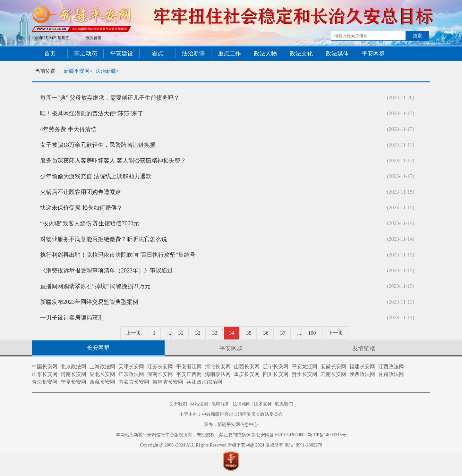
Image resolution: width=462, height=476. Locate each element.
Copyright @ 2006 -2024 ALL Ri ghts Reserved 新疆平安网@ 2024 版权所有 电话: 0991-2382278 (231, 445)
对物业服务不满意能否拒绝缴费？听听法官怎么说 (104, 239)
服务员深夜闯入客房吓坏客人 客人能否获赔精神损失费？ (113, 161)
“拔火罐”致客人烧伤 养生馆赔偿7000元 (90, 223)
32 (198, 333)
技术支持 (263, 404)
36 (266, 333)
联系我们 (284, 404)
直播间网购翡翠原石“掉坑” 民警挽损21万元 (95, 286)
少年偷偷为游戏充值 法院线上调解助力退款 (96, 176)
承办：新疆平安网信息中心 (231, 425)
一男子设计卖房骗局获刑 (72, 318)
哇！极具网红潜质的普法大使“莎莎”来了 (92, 113)
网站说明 (199, 404)
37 (283, 333)
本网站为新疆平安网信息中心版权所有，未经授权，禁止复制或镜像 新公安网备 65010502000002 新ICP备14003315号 (231, 435)
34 (232, 333)
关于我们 (178, 404)
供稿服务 (220, 404)
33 (215, 333)
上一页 (133, 333)
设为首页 (94, 38)
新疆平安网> (78, 71)
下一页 (336, 333)
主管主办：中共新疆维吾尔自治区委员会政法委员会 (231, 414)
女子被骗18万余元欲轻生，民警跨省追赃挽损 (98, 145)
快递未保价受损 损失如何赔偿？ (81, 208)
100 (312, 333)
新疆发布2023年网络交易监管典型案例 (89, 302)
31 (181, 333)
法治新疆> (107, 71)
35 (249, 333)
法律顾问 (242, 404)
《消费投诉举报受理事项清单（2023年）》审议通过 (107, 271)
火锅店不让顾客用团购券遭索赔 (81, 192)
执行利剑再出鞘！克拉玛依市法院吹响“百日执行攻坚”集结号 (118, 255)
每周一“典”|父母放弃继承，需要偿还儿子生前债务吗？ (110, 98)
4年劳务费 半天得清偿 (68, 129)
